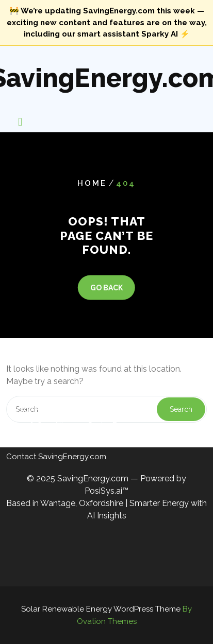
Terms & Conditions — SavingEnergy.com (81, 413)
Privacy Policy (31, 397)
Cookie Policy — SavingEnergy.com (71, 429)
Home (92, 183)
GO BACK (107, 287)
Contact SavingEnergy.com (56, 445)
